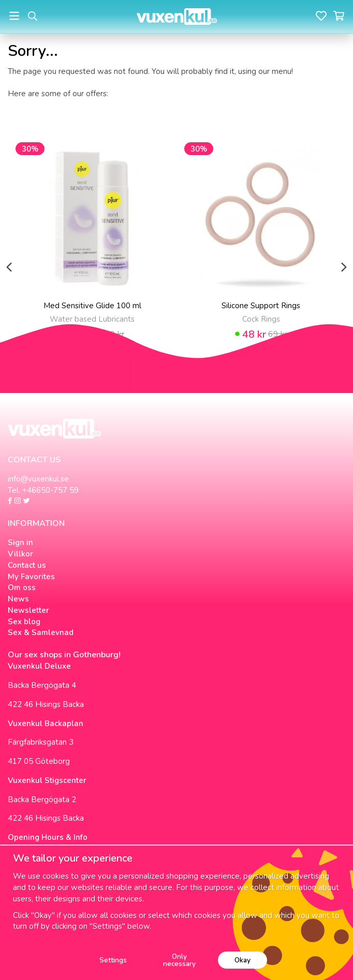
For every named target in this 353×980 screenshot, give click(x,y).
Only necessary (179, 960)
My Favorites (31, 577)
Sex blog (24, 622)
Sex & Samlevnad (41, 632)
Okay (242, 960)
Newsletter (28, 610)
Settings (113, 960)
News (18, 599)
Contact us (27, 565)
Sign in (20, 542)
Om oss (22, 587)
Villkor (20, 554)
